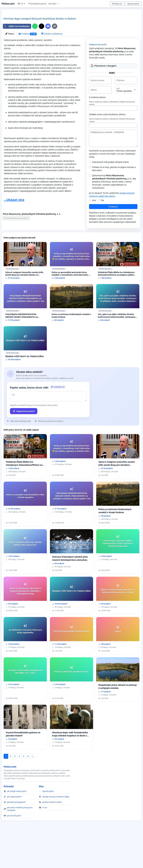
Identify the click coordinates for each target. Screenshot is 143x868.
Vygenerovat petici (24, 411)
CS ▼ (21, 4)
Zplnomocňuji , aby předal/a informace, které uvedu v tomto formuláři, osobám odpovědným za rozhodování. (114, 182)
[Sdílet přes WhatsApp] (35, 26)
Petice (10, 34)
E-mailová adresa (97, 97)
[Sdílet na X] (41, 26)
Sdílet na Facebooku (16, 26)
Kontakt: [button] (53, 4)
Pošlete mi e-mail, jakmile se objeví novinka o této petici (114, 169)
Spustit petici (133, 4)
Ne (103, 200)
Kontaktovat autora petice (16, 218)
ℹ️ (19, 269)
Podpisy (27, 34)
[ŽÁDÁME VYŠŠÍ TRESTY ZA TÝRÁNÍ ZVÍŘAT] (25, 344)
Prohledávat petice (37, 4)
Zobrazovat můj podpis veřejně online (111, 162)
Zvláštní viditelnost (52, 34)
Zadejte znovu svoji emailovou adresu (107, 114)
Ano (94, 200)
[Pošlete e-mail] (48, 26)
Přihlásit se (117, 4)
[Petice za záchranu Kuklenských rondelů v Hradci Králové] (71, 304)
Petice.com (8, 4)
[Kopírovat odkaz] (55, 26)
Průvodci (9, 786)
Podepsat (113, 207)
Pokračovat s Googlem (104, 66)
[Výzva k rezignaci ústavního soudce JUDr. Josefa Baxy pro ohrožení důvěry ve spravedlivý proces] (25, 261)
